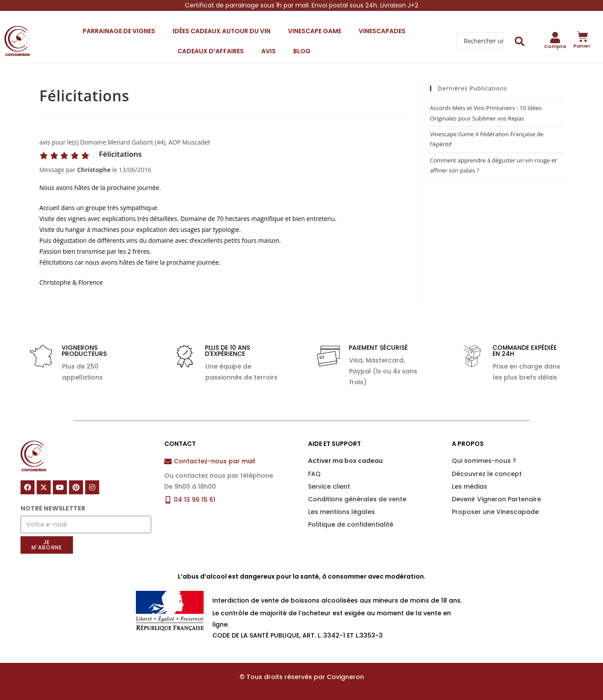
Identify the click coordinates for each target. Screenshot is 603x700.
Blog (302, 51)
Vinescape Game (315, 31)
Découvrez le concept (487, 474)
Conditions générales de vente (357, 499)
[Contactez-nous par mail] (168, 461)
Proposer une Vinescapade (495, 512)
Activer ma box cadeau (345, 461)
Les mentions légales (341, 512)
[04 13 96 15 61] (168, 500)
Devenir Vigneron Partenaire (496, 499)
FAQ (314, 474)
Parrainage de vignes (119, 31)
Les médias (470, 486)
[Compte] (555, 38)
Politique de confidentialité (351, 524)
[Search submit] (520, 41)
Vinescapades (382, 31)
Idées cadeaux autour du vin (222, 31)
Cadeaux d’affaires (211, 51)
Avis (269, 51)
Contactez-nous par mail (215, 461)
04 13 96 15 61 (195, 500)
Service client (329, 486)
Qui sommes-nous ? (484, 461)
